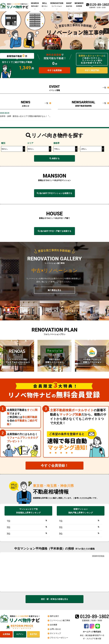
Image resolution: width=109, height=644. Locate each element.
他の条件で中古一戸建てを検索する (55, 231)
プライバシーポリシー (59, 638)
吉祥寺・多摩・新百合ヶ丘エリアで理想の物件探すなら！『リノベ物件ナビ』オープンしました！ (40, 116)
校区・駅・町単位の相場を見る (54, 600)
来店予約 (33, 635)
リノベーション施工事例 (60, 621)
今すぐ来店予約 (92, 71)
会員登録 (6, 635)
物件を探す (54, 617)
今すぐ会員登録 (55, 71)
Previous (3, 34)
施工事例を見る (54, 290)
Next (107, 34)
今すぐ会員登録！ (54, 466)
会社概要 (54, 625)
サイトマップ (55, 634)
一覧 (104, 88)
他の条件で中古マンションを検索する (55, 193)
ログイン (20, 635)
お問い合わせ (55, 630)
